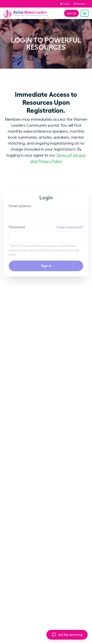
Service (79, 4)
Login (64, 4)
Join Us (71, 13)
